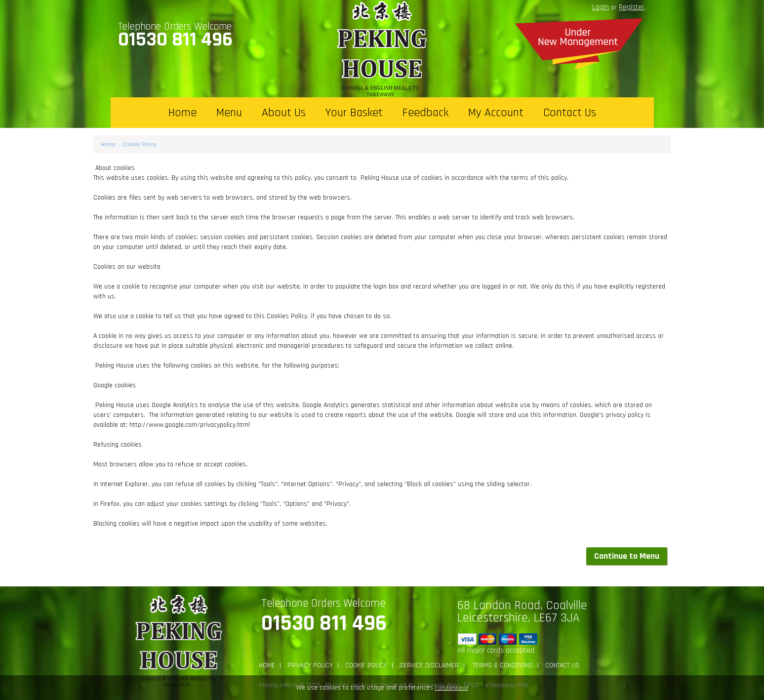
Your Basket (354, 113)
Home (182, 113)
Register (632, 7)
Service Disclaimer (429, 665)
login (601, 7)
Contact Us (570, 113)
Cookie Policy (140, 144)
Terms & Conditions (502, 665)
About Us (284, 113)
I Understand (452, 688)
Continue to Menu (627, 556)
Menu (229, 113)
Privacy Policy (310, 665)
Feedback (425, 113)
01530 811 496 (175, 40)
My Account (496, 113)
